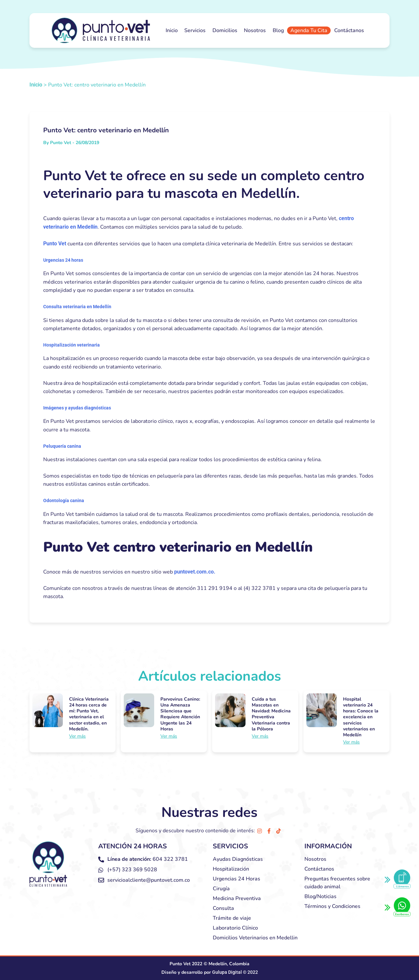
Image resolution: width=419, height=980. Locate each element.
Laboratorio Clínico (235, 928)
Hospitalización (231, 869)
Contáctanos (349, 30)
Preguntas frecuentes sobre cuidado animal (337, 883)
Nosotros (255, 30)
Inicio (172, 30)
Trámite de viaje (232, 918)
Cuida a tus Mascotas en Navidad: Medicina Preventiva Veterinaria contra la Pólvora (271, 714)
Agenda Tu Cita (309, 30)
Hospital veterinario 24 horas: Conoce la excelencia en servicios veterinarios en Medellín (361, 717)
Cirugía (221, 889)
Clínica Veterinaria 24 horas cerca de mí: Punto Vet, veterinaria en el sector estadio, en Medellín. (89, 714)
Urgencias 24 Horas (237, 879)
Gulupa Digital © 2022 (235, 972)
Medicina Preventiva (237, 898)
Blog (278, 30)
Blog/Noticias (320, 896)
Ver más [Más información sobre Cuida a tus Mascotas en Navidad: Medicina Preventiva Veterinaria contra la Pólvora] (260, 736)
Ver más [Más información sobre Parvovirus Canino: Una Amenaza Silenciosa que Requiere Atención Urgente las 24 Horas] (169, 736)
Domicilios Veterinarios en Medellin (255, 938)
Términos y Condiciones (332, 906)
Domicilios (225, 30)
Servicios (195, 30)
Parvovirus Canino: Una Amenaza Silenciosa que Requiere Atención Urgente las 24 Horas (180, 714)
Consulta (223, 908)
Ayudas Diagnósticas (238, 859)
